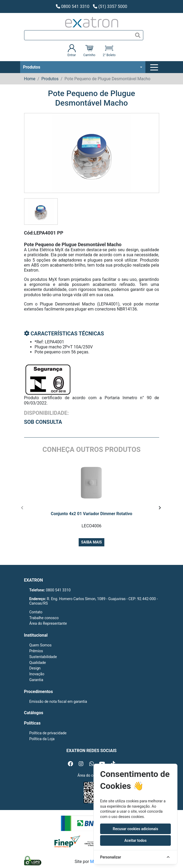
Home (30, 79)
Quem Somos (41, 645)
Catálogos (34, 713)
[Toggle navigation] (155, 67)
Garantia (36, 680)
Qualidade (38, 663)
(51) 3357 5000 (110, 6)
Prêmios (36, 651)
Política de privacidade (48, 733)
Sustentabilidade (43, 657)
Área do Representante (48, 623)
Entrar (72, 51)
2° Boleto (109, 51)
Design (35, 668)
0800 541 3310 (73, 6)
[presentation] (22, 508)
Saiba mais (91, 542)
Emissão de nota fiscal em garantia (58, 701)
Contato (36, 612)
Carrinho (89, 51)
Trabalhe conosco (44, 618)
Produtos (32, 67)
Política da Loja (42, 739)
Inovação (37, 674)
